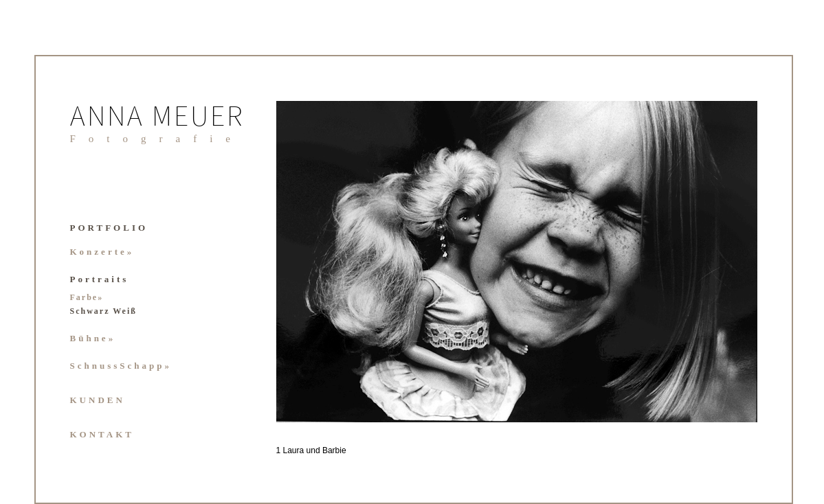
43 (741, 477)
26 (545, 462)
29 (584, 462)
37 (688, 462)
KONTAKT (102, 434)
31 (610, 462)
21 (754, 448)
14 (662, 448)
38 (701, 462)
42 (754, 462)
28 (571, 462)
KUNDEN (98, 400)
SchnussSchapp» (121, 366)
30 (597, 462)
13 (649, 448)
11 (623, 448)
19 (727, 448)
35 (662, 462)
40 (727, 462)
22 (492, 462)
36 (675, 462)
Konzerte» (102, 252)
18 (714, 448)
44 (754, 477)
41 (741, 462)
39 (714, 462)
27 (558, 462)
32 (623, 462)
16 (688, 448)
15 (675, 448)
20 (741, 448)
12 (636, 448)
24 (519, 462)
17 (701, 448)
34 (649, 462)
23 (505, 462)
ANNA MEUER (157, 118)
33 (636, 462)
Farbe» (87, 297)
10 (610, 448)
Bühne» (93, 338)
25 (532, 462)
